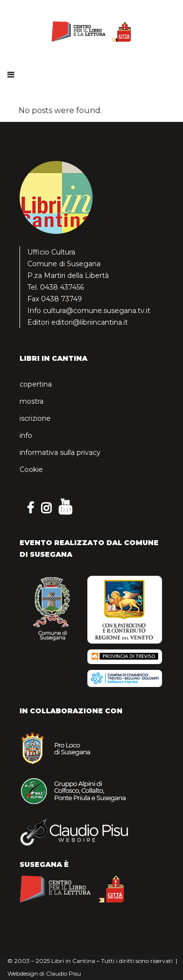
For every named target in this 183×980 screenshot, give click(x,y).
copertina (36, 384)
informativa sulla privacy (60, 452)
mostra (31, 401)
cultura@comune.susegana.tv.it (97, 311)
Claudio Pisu (63, 973)
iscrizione (35, 418)
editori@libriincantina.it (90, 322)
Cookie (31, 470)
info (26, 435)
